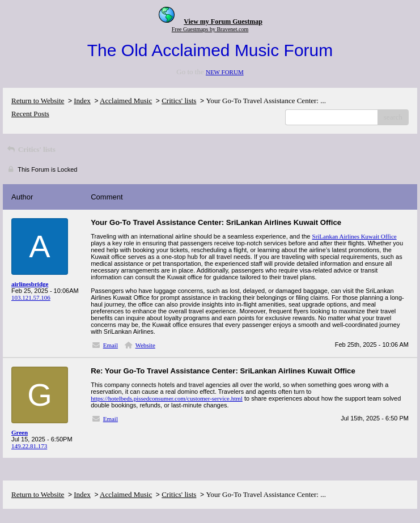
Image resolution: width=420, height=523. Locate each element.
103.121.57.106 (31, 297)
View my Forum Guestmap (223, 22)
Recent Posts (30, 114)
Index (82, 101)
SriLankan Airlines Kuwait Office (355, 236)
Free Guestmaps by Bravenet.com (210, 29)
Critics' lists (179, 101)
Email (111, 345)
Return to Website (38, 101)
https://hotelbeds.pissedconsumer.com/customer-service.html (167, 398)
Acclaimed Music (126, 101)
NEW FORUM (225, 72)
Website (145, 345)
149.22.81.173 (29, 446)
